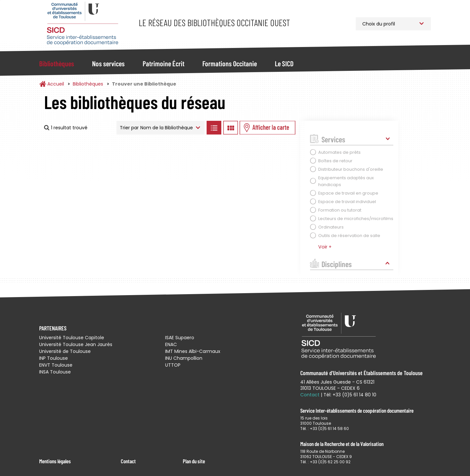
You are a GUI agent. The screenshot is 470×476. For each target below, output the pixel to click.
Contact (128, 461)
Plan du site (194, 461)
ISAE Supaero (180, 338)
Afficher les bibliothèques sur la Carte (267, 128)
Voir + (325, 247)
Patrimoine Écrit (164, 63)
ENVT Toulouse (56, 365)
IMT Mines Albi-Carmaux (193, 351)
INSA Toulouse (55, 372)
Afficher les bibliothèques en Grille (230, 128)
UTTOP (173, 365)
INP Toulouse (54, 358)
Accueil (56, 84)
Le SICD (284, 63)
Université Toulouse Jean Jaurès (76, 344)
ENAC (171, 344)
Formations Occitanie (230, 63)
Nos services (108, 63)
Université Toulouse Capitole (72, 338)
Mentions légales (55, 461)
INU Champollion (184, 358)
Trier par (129, 128)
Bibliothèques (57, 63)
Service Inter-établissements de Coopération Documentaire (82, 24)
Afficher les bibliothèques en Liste (214, 128)
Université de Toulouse (65, 351)
